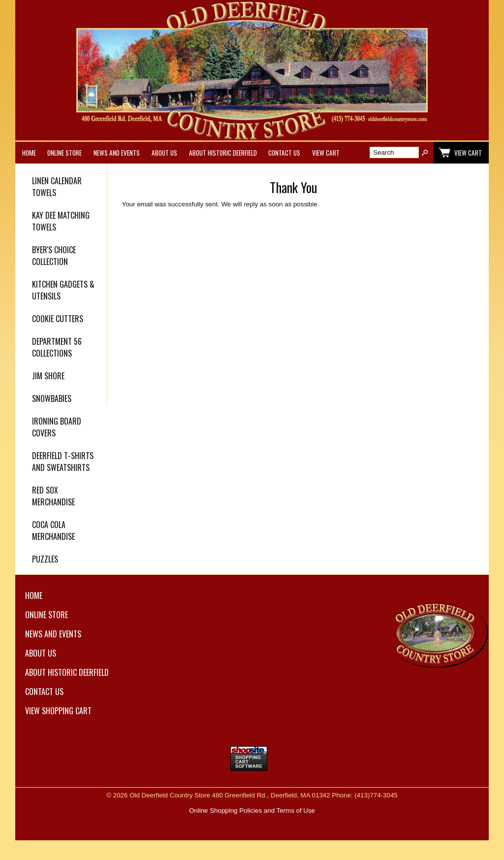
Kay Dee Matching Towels (61, 221)
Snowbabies (52, 398)
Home (29, 153)
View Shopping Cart (58, 711)
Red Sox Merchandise (53, 496)
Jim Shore (48, 376)
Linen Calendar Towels (57, 187)
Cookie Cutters (58, 319)
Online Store (64, 153)
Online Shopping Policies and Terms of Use (252, 810)
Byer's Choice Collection (54, 256)
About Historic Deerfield (223, 153)
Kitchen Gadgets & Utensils (63, 290)
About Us (164, 153)
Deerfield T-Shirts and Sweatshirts (63, 462)
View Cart (326, 153)
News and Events (117, 153)
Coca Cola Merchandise (53, 530)
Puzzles (45, 559)
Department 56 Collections (57, 347)
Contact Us (284, 153)
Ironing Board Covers (57, 427)
